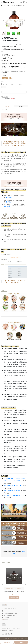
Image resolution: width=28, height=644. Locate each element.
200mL (13, 84)
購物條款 (9, 629)
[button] (24, 20)
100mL (5, 84)
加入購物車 (7, 642)
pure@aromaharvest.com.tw (10, 613)
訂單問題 (19, 629)
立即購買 (21, 642)
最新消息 (4, 629)
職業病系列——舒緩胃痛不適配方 (13, 495)
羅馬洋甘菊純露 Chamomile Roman (14, 591)
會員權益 (14, 629)
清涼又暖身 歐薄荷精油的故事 (12, 491)
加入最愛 (5, 96)
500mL (20, 84)
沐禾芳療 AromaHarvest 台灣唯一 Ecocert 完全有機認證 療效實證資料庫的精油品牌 (14, 639)
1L (4, 87)
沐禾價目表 (10, 631)
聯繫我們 (4, 623)
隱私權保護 (4, 631)
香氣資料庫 (9, 197)
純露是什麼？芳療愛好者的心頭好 (13, 486)
